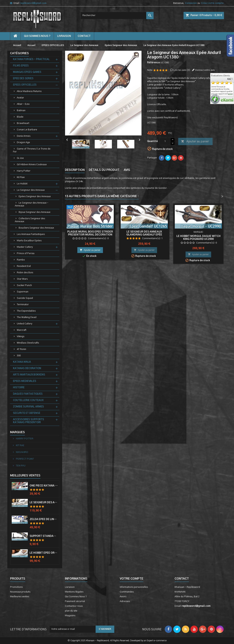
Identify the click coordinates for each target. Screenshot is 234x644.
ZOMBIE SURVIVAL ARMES (28, 407)
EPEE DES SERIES (23, 79)
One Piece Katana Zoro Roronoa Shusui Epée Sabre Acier (44, 486)
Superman (23, 292)
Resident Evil (24, 266)
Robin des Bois (25, 273)
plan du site (71, 611)
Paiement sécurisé (75, 601)
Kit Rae (21, 177)
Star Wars (22, 279)
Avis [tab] (127, 170)
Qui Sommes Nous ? (37, 36)
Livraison (64, 36)
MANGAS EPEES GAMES (27, 72)
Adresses (125, 601)
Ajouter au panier (195, 142)
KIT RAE (20, 445)
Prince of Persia (26, 253)
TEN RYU (20, 466)
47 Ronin (21, 349)
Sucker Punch (24, 285)
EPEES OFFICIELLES (25, 85)
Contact (182, 579)
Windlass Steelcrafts (28, 343)
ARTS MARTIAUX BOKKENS (29, 375)
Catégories (19, 53)
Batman (21, 111)
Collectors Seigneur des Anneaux (30, 220)
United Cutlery (24, 324)
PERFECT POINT (25, 459)
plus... (231, 95)
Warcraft (22, 330)
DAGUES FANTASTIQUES (28, 394)
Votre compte (132, 579)
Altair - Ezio (23, 104)
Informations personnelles (134, 587)
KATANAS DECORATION (27, 368)
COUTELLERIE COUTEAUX (28, 400)
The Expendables (26, 311)
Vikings (21, 337)
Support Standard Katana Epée (44, 536)
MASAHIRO (22, 452)
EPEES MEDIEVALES (25, 381)
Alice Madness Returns (29, 91)
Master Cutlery (25, 247)
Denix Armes (24, 136)
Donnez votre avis (205, 70)
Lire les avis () (182, 70)
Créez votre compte (212, 3)
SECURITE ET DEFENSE (27, 413)
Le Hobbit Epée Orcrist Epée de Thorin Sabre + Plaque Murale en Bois (44, 553)
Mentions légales (74, 592)
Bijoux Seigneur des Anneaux (34, 212)
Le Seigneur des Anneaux (31, 190)
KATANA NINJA (22, 362)
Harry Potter (24, 171)
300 (19, 356)
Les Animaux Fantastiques (31, 234)
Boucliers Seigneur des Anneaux (36, 228)
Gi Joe (20, 158)
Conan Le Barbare (27, 130)
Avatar (20, 98)
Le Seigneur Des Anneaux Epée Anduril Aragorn (44, 503)
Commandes (127, 592)
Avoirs (123, 597)
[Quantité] (165, 141)
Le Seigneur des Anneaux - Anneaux (32, 204)
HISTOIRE (19, 388)
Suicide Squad (25, 298)
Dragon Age (23, 142)
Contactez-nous (74, 606)
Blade (20, 117)
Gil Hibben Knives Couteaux (32, 165)
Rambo (21, 260)
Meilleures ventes (20, 597)
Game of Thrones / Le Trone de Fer (32, 150)
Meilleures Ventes (25, 476)
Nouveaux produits (20, 592)
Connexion (191, 3)
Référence (153, 63)
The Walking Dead (27, 317)
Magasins (70, 616)
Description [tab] (75, 170)
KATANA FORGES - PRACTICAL (31, 59)
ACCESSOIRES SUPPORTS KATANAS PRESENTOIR (29, 421)
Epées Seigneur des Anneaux (35, 197)
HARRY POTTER (24, 439)
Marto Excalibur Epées (29, 241)
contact (84, 36)
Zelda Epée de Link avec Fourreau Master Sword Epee (44, 519)
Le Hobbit (22, 184)
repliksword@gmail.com (33, 3)
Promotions (16, 587)
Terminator (23, 305)
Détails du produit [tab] (104, 170)
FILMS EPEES (21, 66)
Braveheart (23, 123)
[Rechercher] (117, 16)
